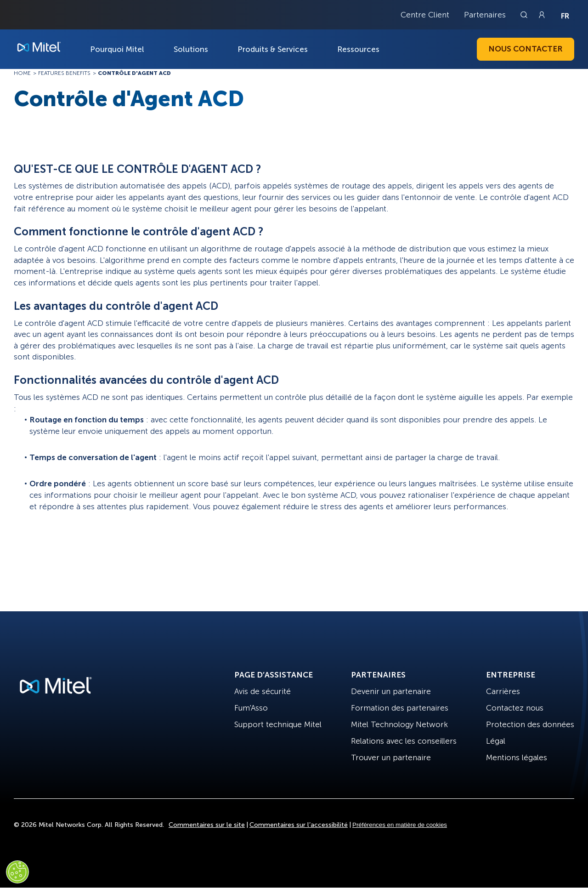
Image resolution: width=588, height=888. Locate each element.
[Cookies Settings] (17, 872)
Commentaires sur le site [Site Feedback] (207, 825)
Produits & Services (273, 49)
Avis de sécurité (263, 691)
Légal (496, 741)
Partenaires (485, 15)
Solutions (191, 49)
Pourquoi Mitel (117, 49)
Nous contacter (526, 49)
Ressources (358, 49)
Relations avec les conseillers (404, 741)
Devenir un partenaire (391, 691)
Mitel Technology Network (399, 724)
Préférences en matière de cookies (400, 825)
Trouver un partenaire (391, 757)
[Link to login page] (542, 15)
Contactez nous (515, 708)
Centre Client (425, 15)
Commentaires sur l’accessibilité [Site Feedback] (299, 825)
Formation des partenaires (400, 708)
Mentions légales (517, 757)
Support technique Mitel (278, 724)
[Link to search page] (525, 15)
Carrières (503, 691)
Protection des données (530, 724)
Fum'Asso (251, 708)
